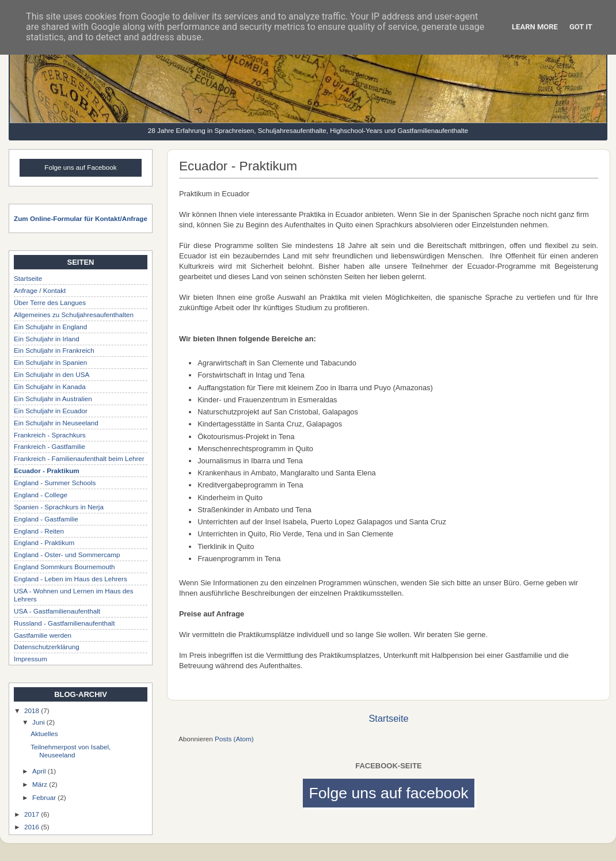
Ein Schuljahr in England (50, 327)
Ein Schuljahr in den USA (52, 374)
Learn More (535, 27)
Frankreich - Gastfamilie (50, 446)
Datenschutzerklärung (47, 647)
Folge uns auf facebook (388, 793)
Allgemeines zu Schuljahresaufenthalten (74, 315)
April (40, 771)
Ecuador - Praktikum (47, 470)
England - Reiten (39, 531)
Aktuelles (44, 734)
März (41, 784)
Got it (581, 27)
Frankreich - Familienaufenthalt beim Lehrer (79, 458)
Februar (45, 797)
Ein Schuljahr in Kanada (50, 386)
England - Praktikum (44, 542)
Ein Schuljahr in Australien (53, 399)
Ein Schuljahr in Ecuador (51, 411)
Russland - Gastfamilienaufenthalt (64, 623)
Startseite (388, 718)
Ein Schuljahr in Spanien (50, 362)
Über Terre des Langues (50, 302)
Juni (39, 722)
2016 (33, 827)
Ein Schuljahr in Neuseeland (56, 423)
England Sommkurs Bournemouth (64, 567)
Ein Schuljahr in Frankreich (54, 350)
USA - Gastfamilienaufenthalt (57, 611)
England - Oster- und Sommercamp (67, 555)
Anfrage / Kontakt (40, 290)
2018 (33, 710)
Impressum (31, 659)
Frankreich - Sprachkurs (50, 435)
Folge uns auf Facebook (80, 167)
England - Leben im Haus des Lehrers (71, 579)
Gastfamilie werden (43, 635)
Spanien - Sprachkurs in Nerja (59, 507)
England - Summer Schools (55, 483)
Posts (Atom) (234, 739)
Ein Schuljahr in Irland (47, 339)
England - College (41, 495)
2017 (33, 814)
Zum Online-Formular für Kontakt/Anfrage (81, 218)
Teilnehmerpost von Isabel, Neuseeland (71, 751)
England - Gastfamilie (46, 519)
